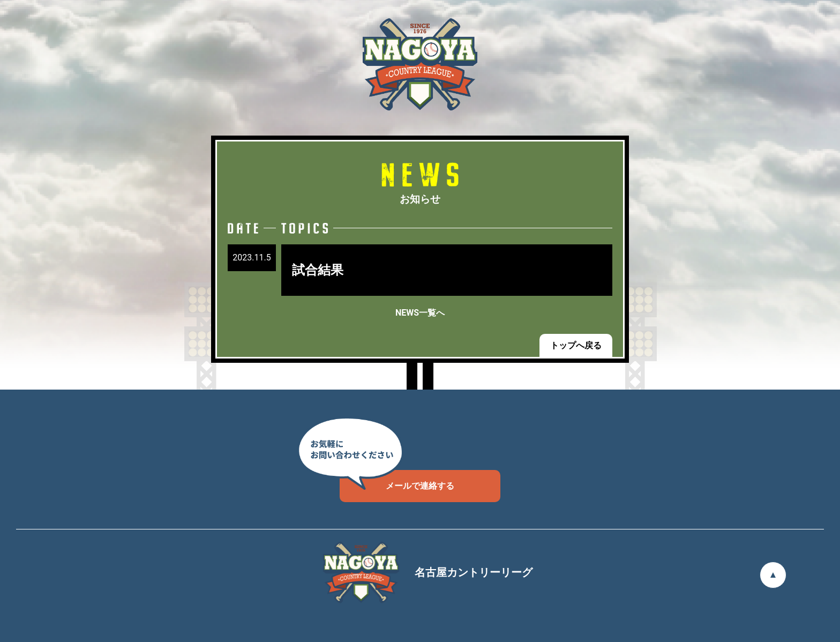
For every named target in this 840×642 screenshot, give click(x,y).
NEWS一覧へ (420, 313)
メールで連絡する (397, 480)
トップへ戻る (576, 345)
